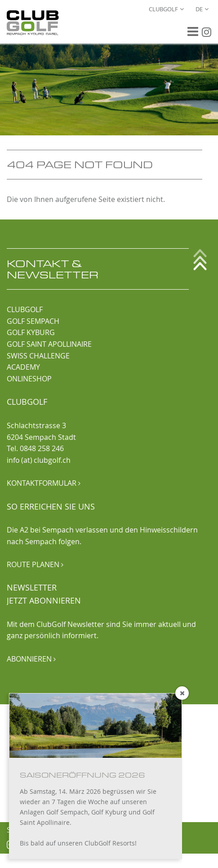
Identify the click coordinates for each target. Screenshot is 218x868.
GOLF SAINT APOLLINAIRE (49, 344)
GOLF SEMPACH (33, 321)
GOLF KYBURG (31, 332)
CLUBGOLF (25, 309)
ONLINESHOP (29, 379)
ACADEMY (23, 367)
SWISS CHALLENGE (38, 356)
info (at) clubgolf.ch (39, 460)
